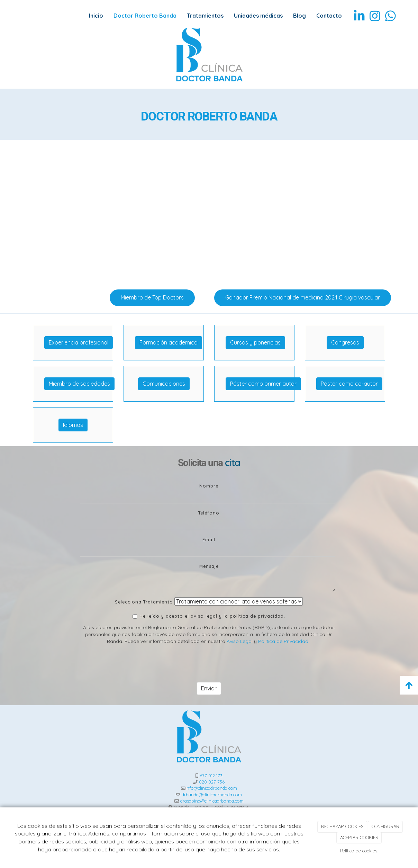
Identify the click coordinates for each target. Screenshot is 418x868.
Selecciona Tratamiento (144, 602)
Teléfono (209, 513)
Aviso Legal (240, 641)
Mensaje (209, 566)
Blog (299, 16)
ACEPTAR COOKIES (359, 838)
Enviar (209, 688)
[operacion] (209, 212)
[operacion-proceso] (336, 212)
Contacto (329, 16)
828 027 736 (212, 782)
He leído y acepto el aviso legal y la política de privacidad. (209, 616)
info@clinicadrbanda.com (211, 788)
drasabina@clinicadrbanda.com (212, 801)
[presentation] (133, 663)
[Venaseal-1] (82, 212)
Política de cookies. (359, 851)
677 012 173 (211, 776)
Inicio (96, 16)
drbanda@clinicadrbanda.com (212, 795)
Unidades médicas (258, 16)
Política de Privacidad (283, 641)
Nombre (209, 486)
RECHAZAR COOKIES (342, 826)
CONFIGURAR (385, 826)
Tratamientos (205, 16)
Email (209, 539)
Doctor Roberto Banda (145, 16)
